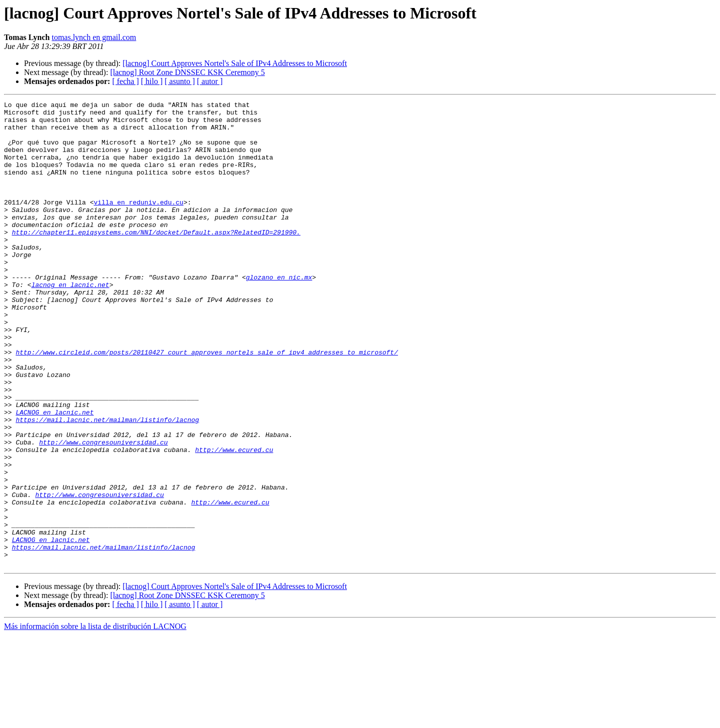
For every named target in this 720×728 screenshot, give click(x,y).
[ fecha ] (125, 81)
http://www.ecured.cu (234, 520)
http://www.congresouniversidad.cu (103, 511)
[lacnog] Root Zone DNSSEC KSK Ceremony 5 (187, 72)
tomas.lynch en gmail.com (94, 37)
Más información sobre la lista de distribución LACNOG (95, 719)
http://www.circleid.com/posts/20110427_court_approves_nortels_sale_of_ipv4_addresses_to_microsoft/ (206, 403)
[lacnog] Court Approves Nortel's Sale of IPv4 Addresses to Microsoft (235, 63)
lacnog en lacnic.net (70, 322)
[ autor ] (210, 81)
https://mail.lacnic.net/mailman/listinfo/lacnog (107, 484)
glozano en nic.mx (279, 313)
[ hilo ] (152, 81)
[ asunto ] (179, 81)
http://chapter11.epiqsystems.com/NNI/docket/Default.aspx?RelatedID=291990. (156, 259)
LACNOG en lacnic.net (54, 475)
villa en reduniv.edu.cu (138, 223)
